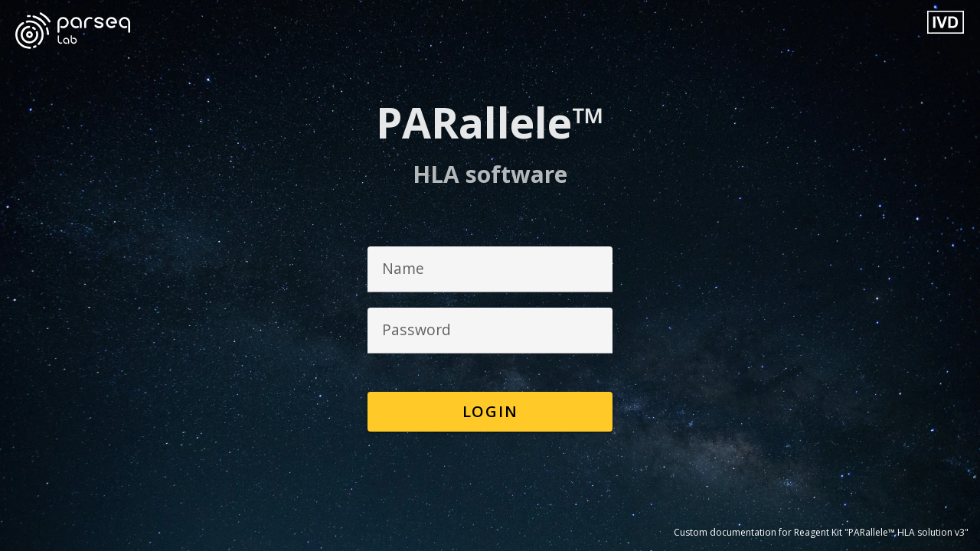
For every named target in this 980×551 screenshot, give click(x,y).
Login (490, 411)
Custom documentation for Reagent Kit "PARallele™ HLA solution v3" (821, 532)
